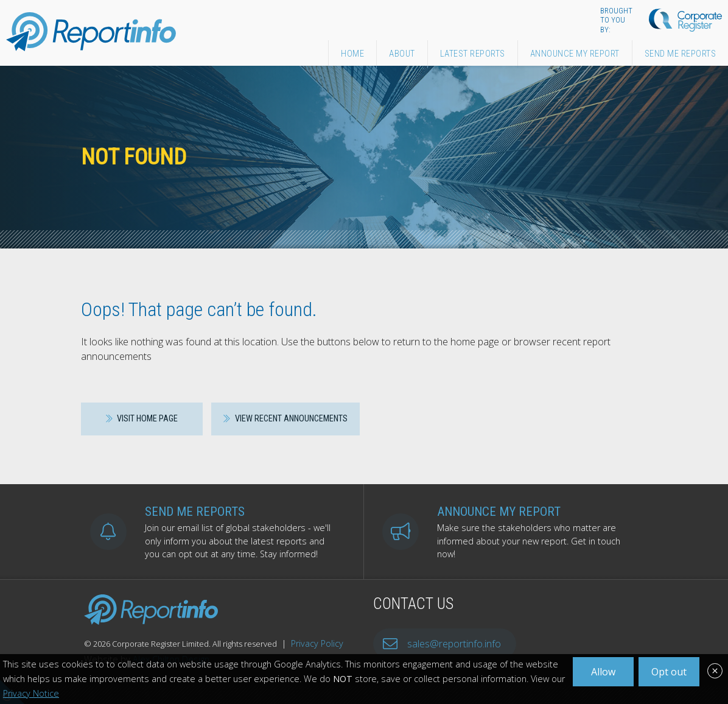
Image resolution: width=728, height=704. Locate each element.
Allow (603, 672)
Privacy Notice (31, 693)
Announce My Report (575, 54)
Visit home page (142, 419)
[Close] (715, 672)
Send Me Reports (681, 54)
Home (352, 54)
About (402, 54)
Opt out (669, 672)
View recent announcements (285, 419)
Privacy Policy (317, 643)
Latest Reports (473, 54)
